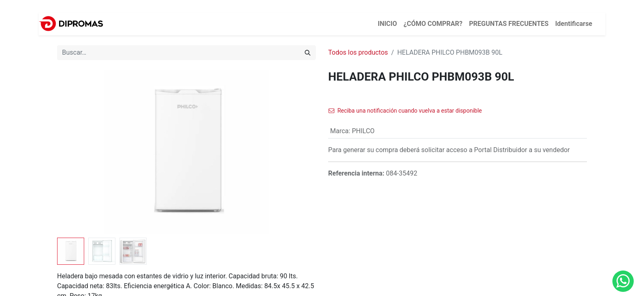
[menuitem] (388, 24)
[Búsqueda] (308, 53)
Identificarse (574, 24)
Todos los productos (358, 52)
